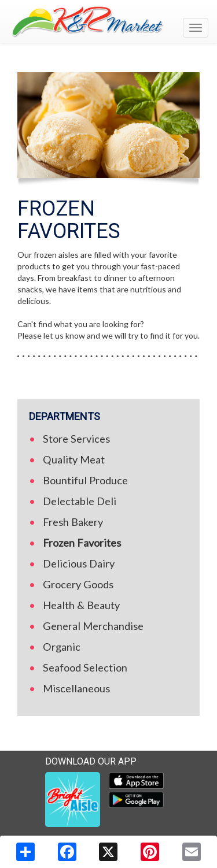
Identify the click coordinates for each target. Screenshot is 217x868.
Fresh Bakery (73, 522)
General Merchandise (93, 626)
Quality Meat (74, 459)
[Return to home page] (108, 22)
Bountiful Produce (85, 480)
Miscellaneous (76, 688)
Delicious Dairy (79, 563)
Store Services (76, 439)
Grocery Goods (78, 584)
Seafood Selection (85, 667)
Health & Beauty (81, 605)
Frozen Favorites (82, 543)
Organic (62, 647)
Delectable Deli (80, 501)
